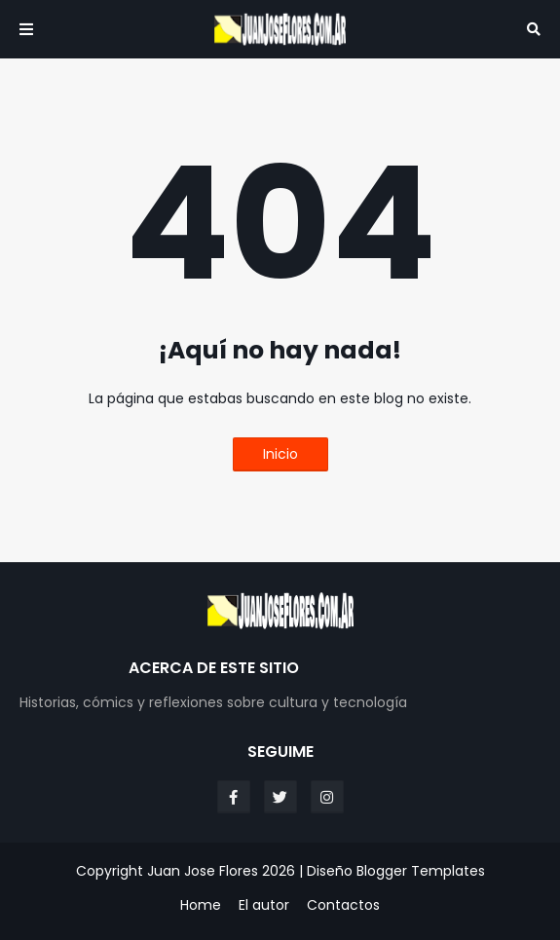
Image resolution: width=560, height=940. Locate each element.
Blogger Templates (421, 871)
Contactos (343, 905)
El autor (264, 905)
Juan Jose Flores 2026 (221, 871)
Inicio (280, 454)
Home (201, 905)
